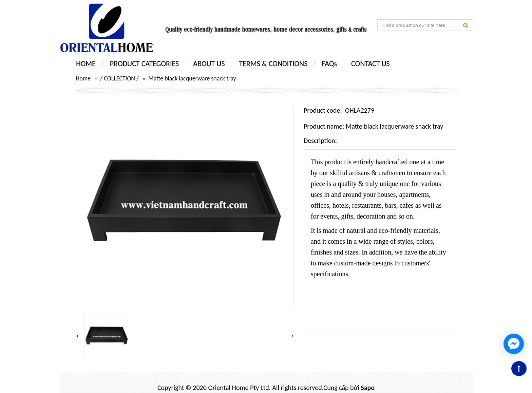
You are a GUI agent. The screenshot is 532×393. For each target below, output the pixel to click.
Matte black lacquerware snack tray (192, 78)
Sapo (368, 388)
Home (83, 78)
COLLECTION (119, 78)
